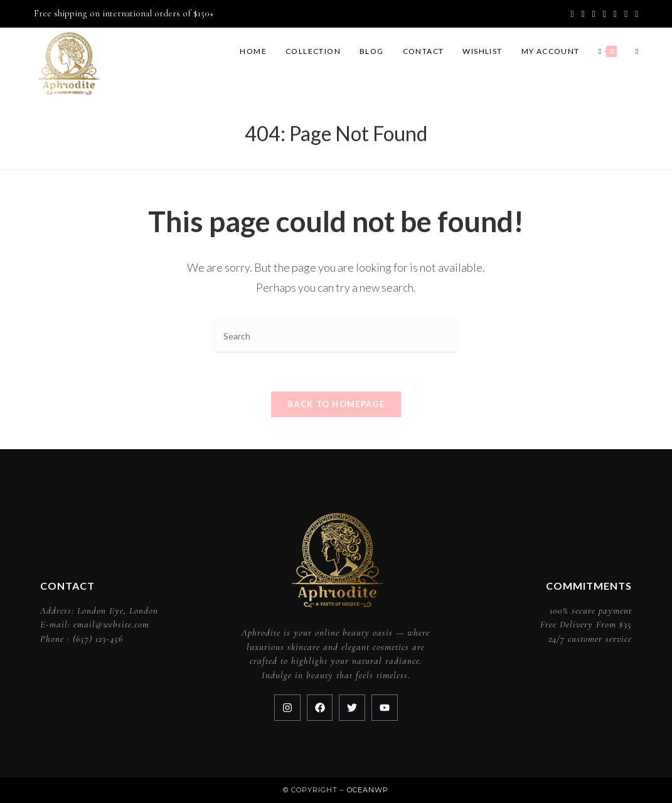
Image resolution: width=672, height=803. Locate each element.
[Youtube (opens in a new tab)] (626, 14)
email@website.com (111, 624)
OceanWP (368, 790)
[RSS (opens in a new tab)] (635, 14)
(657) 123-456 (98, 639)
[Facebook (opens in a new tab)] (583, 14)
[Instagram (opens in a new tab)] (605, 14)
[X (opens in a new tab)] (573, 14)
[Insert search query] (336, 337)
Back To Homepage (336, 404)
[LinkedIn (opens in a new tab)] (615, 14)
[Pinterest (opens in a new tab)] (594, 14)
